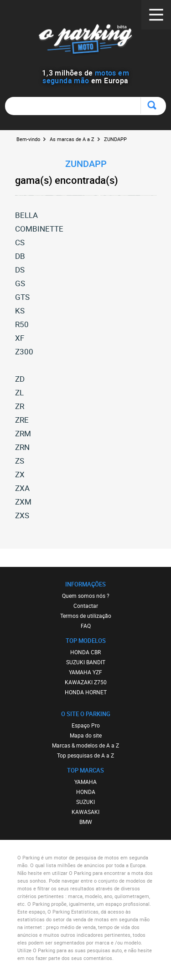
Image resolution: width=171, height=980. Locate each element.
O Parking (85, 41)
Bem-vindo (28, 139)
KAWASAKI (85, 812)
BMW (86, 822)
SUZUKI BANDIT (86, 662)
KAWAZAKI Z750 (86, 682)
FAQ (86, 626)
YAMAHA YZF (85, 672)
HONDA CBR (85, 652)
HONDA (86, 792)
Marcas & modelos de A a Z (85, 745)
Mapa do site (86, 735)
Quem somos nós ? (86, 596)
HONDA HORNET (86, 692)
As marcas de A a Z (72, 139)
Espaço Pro (86, 725)
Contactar (86, 606)
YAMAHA (85, 782)
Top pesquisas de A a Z (85, 755)
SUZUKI (85, 802)
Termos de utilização (86, 616)
